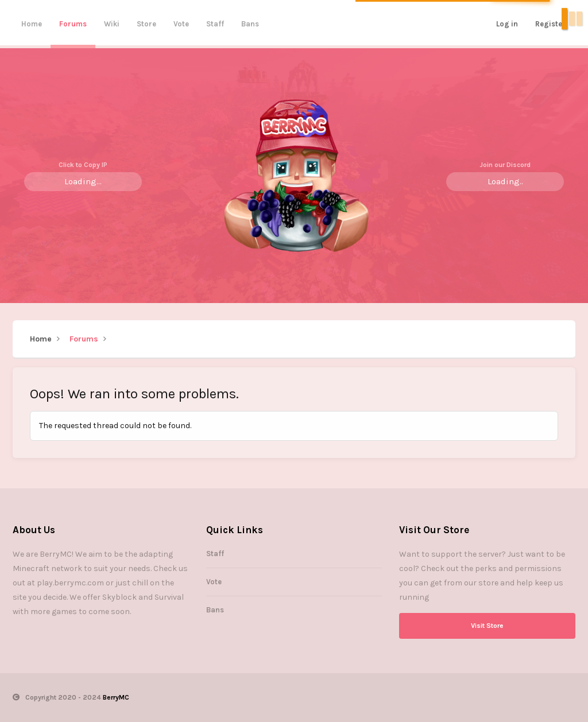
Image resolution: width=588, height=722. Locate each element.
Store (146, 24)
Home (32, 24)
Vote (181, 24)
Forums (73, 24)
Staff (215, 24)
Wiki (112, 24)
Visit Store (487, 626)
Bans (250, 24)
